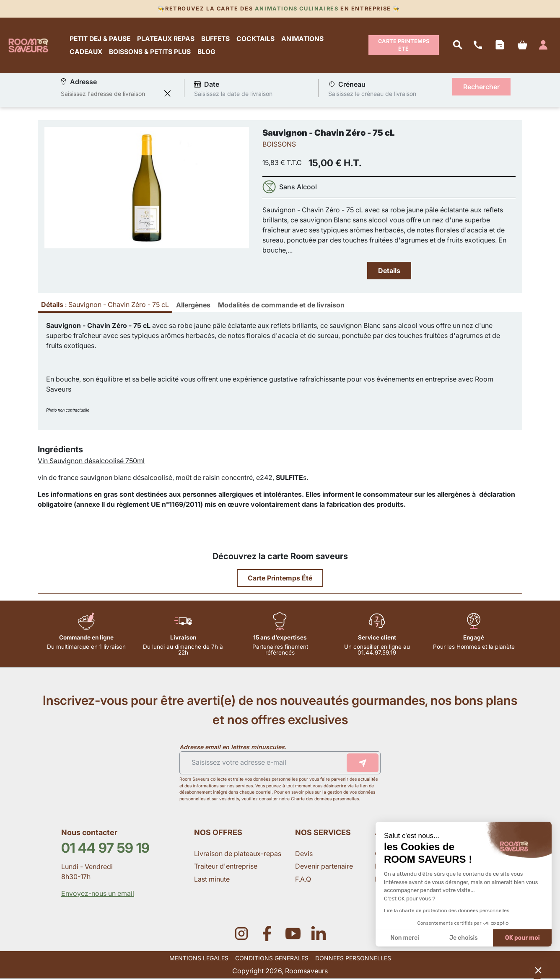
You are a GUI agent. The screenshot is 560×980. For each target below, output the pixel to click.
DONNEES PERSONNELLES (353, 959)
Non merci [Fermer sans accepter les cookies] (404, 938)
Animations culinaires (297, 9)
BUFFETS (217, 39)
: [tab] (105, 306)
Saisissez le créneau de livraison (372, 95)
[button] (538, 970)
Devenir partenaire (325, 868)
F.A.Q (303, 880)
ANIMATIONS (304, 39)
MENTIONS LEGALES (199, 959)
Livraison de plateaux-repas (238, 855)
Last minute (213, 880)
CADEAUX (87, 53)
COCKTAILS (257, 39)
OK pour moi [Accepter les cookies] (522, 938)
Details (389, 272)
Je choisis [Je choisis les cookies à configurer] (464, 938)
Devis (304, 855)
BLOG (208, 53)
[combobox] (110, 95)
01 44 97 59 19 (105, 849)
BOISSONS (279, 145)
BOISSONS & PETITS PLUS (151, 53)
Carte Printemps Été (404, 46)
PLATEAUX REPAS (167, 39)
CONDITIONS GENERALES (272, 959)
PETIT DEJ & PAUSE (101, 39)
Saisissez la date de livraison (233, 95)
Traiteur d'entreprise (226, 868)
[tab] (193, 307)
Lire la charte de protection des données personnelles (447, 910)
